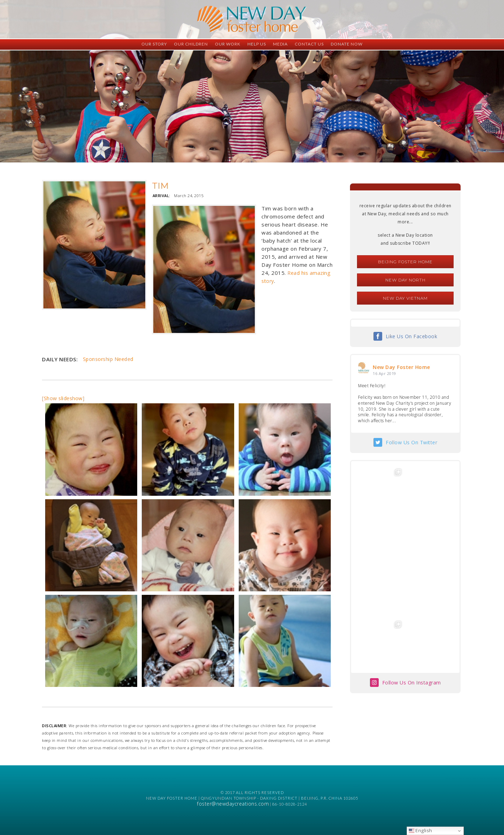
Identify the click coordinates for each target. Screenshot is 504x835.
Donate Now (347, 44)
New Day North (405, 280)
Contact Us (309, 44)
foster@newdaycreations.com (233, 804)
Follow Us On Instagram (412, 581)
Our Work (228, 44)
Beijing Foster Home (405, 262)
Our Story (154, 44)
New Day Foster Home (401, 367)
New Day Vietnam (405, 298)
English (421, 830)
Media (280, 44)
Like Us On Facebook (412, 336)
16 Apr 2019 (384, 373)
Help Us (257, 44)
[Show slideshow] (63, 398)
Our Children (191, 44)
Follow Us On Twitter (411, 442)
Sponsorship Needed (108, 359)
